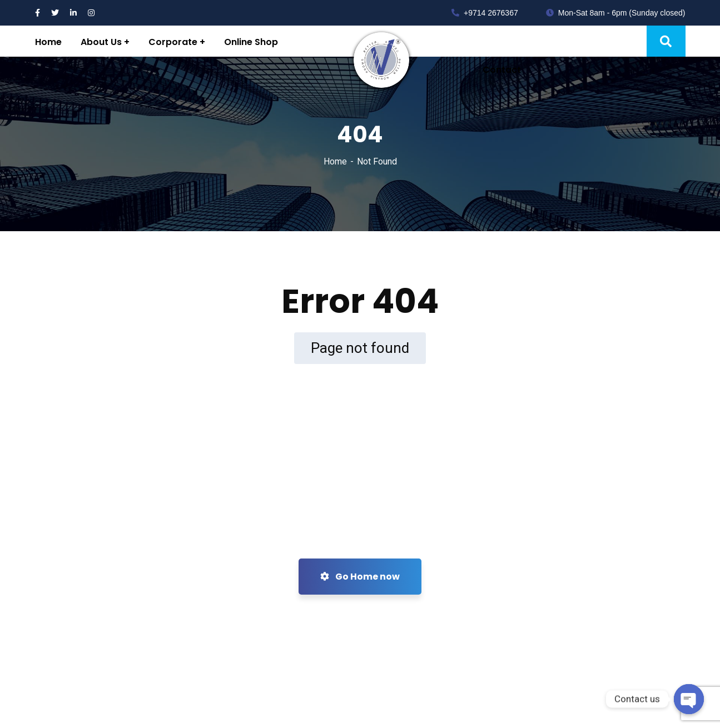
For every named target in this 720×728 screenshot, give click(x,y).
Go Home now (360, 577)
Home (335, 161)
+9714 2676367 (485, 13)
